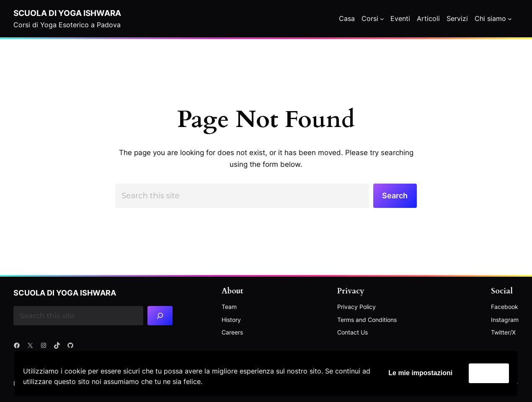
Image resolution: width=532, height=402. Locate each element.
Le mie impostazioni (420, 373)
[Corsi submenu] (382, 19)
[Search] (160, 316)
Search (395, 195)
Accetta (489, 373)
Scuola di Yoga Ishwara (67, 13)
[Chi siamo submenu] (510, 19)
